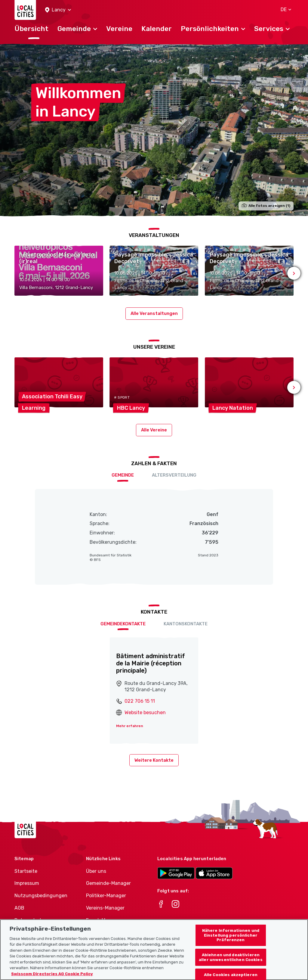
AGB (19, 908)
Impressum (27, 883)
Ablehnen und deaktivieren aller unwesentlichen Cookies (231, 966)
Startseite (26, 871)
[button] (58, 10)
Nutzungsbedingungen (41, 896)
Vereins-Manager (105, 908)
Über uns (96, 871)
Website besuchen (145, 712)
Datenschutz (29, 920)
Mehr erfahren (130, 726)
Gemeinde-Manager (108, 883)
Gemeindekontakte (123, 624)
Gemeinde (123, 475)
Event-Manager (104, 920)
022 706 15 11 (140, 701)
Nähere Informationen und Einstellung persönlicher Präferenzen (231, 944)
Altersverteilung (174, 475)
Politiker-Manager (106, 896)
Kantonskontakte (186, 624)
